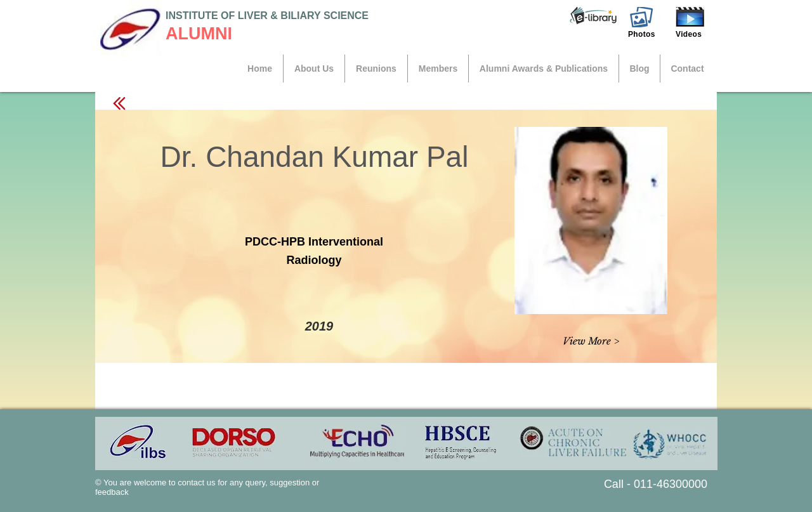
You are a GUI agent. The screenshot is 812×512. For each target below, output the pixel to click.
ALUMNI (199, 34)
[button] (593, 16)
